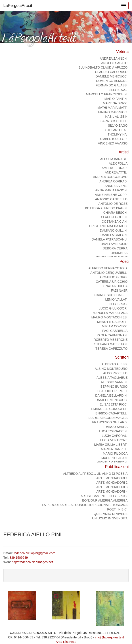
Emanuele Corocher (109, 409)
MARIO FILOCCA (115, 454)
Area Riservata (66, 642)
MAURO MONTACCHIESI (109, 317)
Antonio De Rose (113, 204)
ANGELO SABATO (114, 63)
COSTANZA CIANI (115, 222)
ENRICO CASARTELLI (111, 413)
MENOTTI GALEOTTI (112, 322)
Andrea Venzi (116, 186)
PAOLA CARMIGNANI (112, 335)
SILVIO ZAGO (118, 125)
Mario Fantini (116, 99)
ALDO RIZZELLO (115, 373)
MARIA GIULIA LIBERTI (111, 445)
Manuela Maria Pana (110, 313)
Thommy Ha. (118, 134)
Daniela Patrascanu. (110, 239)
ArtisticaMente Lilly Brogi (104, 496)
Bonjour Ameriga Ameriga (105, 500)
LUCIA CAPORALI (115, 436)
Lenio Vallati (116, 299)
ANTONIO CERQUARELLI (109, 273)
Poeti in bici (117, 509)
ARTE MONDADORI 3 (112, 487)
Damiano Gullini (114, 230)
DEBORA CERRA (115, 248)
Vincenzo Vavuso (113, 143)
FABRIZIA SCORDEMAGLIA (108, 418)
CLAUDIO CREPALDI (112, 391)
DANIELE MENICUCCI (112, 76)
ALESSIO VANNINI (114, 382)
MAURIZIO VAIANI (114, 458)
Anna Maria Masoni (111, 190)
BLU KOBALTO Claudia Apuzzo (103, 67)
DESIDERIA (119, 253)
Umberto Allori (114, 139)
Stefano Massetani (111, 344)
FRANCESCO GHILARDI (110, 422)
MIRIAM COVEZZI (115, 326)
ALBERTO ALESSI (114, 364)
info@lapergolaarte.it (109, 637)
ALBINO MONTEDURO (111, 369)
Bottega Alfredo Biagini (106, 208)
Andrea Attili (116, 172)
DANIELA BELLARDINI (111, 395)
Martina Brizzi (115, 103)
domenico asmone (112, 81)
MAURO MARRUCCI (113, 112)
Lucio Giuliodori (113, 308)
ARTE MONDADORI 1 (112, 478)
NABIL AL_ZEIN (116, 117)
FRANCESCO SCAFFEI (111, 295)
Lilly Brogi (118, 90)
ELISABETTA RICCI (114, 404)
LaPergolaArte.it (18, 6)
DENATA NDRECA (114, 286)
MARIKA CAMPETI (114, 449)
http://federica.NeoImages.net (32, 562)
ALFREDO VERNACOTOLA (108, 268)
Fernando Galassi (112, 85)
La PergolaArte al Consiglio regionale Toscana (85, 505)
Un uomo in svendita (110, 518)
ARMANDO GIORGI (113, 277)
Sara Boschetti (114, 121)
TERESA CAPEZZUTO (111, 349)
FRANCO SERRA (115, 427)
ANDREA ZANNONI (114, 59)
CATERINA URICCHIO (112, 282)
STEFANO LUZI (116, 130)
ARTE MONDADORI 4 (112, 491)
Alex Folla (118, 163)
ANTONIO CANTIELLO (111, 199)
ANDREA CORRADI (113, 181)
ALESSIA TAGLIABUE (112, 378)
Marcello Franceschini (107, 94)
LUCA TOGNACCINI (113, 431)
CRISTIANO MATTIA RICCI (108, 226)
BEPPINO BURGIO (114, 387)
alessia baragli (114, 159)
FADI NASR (119, 291)
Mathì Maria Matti (112, 108)
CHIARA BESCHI (115, 213)
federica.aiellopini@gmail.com (34, 553)
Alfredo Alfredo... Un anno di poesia (95, 474)
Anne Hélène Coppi (111, 195)
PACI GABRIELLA (115, 331)
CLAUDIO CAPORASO (111, 72)
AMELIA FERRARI (115, 168)
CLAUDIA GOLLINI (114, 217)
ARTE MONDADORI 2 (112, 483)
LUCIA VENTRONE (114, 440)
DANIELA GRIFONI (114, 235)
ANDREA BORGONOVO (110, 177)
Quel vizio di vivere (111, 514)
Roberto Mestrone (111, 340)
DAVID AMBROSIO (114, 244)
